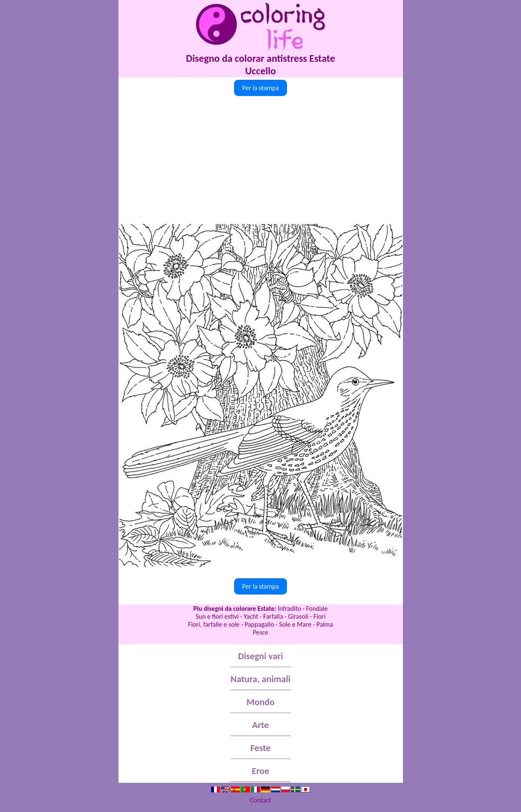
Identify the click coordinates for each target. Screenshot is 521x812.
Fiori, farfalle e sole (214, 624)
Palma (325, 624)
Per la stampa (261, 88)
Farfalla (273, 616)
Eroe (261, 771)
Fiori (319, 616)
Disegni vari (261, 656)
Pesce (260, 632)
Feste (260, 748)
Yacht (251, 616)
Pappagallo (259, 624)
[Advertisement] (261, 161)
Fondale (317, 608)
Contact (260, 800)
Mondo (261, 702)
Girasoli (298, 616)
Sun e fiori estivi (217, 616)
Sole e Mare (295, 624)
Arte (260, 725)
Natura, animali (261, 679)
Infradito (289, 608)
